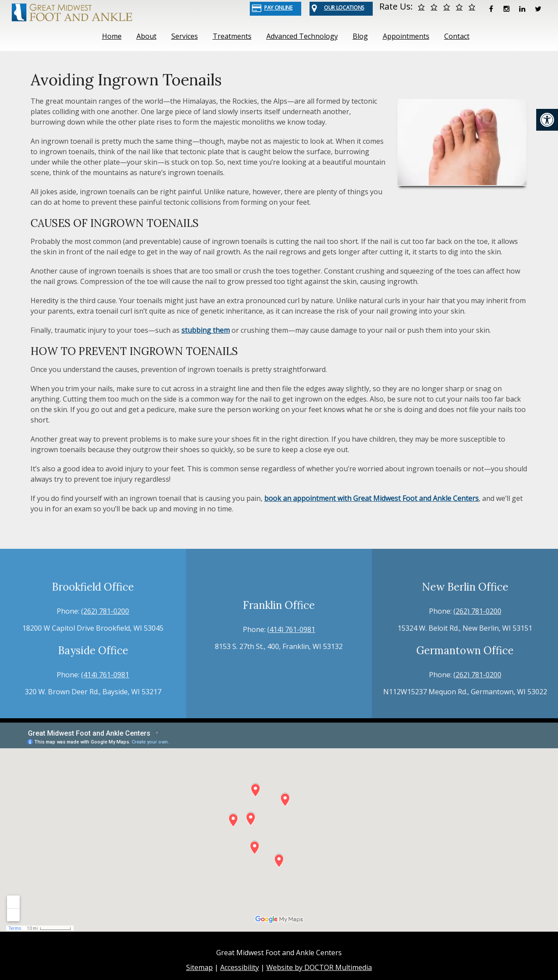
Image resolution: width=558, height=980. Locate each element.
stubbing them (206, 330)
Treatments (232, 36)
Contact (457, 36)
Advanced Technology (302, 36)
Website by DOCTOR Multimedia (319, 967)
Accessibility (240, 967)
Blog (360, 36)
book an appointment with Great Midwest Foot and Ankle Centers (371, 498)
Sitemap (199, 967)
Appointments (406, 36)
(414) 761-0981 (105, 675)
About (146, 36)
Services (185, 36)
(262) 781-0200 (105, 611)
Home (112, 36)
